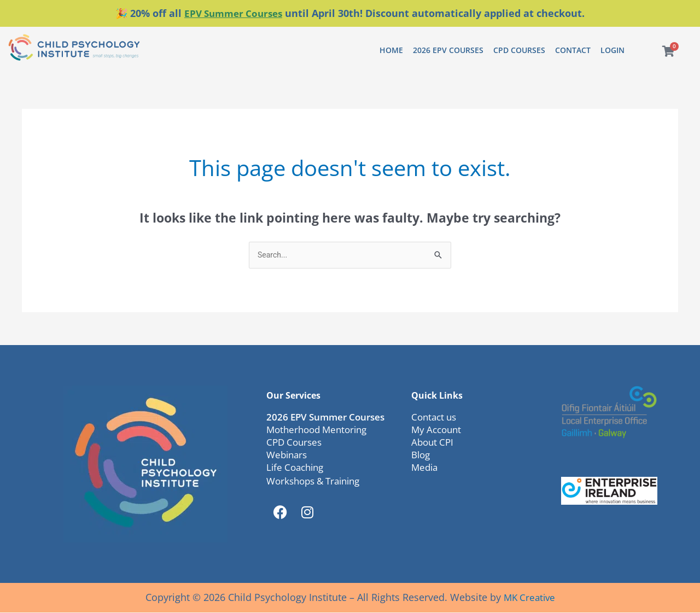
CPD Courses (519, 49)
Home (391, 49)
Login (612, 49)
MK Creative (529, 598)
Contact (573, 49)
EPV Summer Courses (233, 13)
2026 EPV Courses (448, 49)
